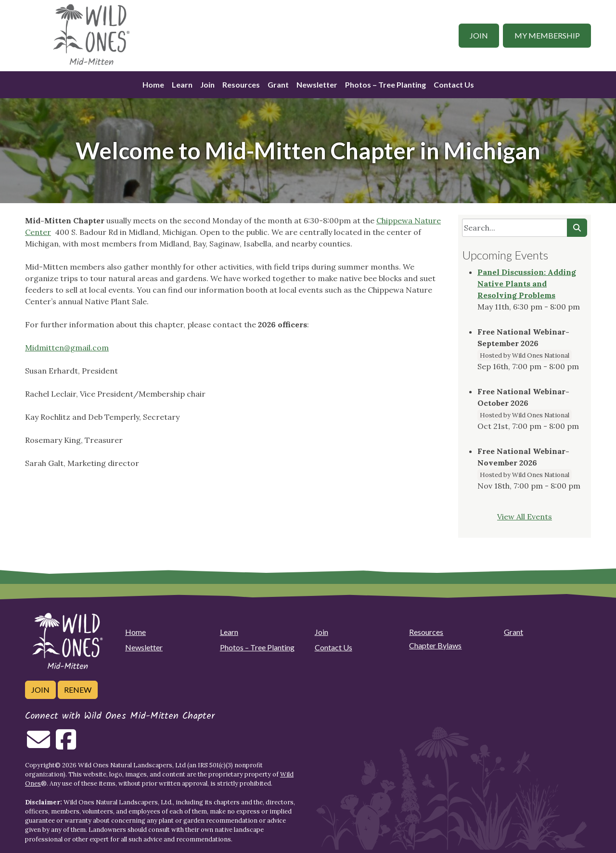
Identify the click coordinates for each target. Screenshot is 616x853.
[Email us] (38, 745)
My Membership (547, 35)
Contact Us (454, 84)
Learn (182, 84)
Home (153, 84)
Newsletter (317, 84)
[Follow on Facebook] (66, 745)
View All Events (525, 517)
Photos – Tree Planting (385, 84)
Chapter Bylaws (435, 645)
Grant (278, 84)
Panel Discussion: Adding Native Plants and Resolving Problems (527, 284)
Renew (78, 690)
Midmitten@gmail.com (67, 348)
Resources (241, 84)
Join (479, 35)
